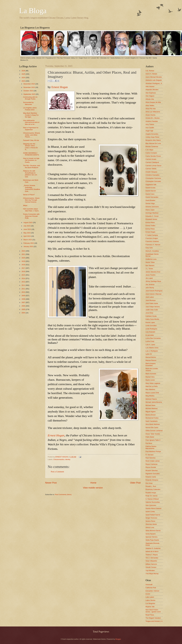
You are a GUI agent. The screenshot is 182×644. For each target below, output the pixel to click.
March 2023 (28, 240)
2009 (24, 296)
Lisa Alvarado (150, 332)
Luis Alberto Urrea (152, 348)
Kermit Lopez (150, 322)
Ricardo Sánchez (152, 471)
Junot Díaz (149, 313)
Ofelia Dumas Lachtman (154, 431)
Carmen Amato (151, 159)
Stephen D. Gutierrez (153, 548)
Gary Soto (149, 248)
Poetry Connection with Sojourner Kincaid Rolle (31, 216)
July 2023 (27, 226)
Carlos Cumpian (151, 153)
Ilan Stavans (150, 265)
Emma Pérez (150, 222)
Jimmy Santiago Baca (153, 281)
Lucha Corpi (150, 341)
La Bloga (33, 11)
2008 (24, 299)
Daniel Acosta (150, 188)
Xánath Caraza (151, 567)
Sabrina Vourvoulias (153, 502)
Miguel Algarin (151, 412)
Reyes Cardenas (152, 464)
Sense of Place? (29, 195)
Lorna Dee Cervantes (153, 338)
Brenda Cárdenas (152, 147)
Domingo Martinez (152, 213)
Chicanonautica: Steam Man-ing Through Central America (31, 200)
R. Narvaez (150, 455)
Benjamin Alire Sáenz (153, 140)
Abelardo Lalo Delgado (154, 80)
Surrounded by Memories (28, 103)
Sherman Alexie (151, 524)
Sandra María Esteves (153, 508)
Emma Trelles (150, 226)
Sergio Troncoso (151, 518)
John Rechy (150, 288)
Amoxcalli (149, 585)
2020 (24, 258)
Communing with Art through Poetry (30, 98)
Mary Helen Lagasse (153, 383)
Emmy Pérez (150, 229)
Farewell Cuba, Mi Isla (31, 140)
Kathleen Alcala (151, 316)
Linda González (151, 326)
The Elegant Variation (153, 618)
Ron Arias (149, 483)
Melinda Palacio (151, 399)
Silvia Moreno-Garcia (153, 531)
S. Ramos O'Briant (152, 499)
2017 (24, 268)
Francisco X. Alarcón (153, 245)
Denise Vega (150, 203)
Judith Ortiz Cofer (152, 310)
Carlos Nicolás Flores (153, 156)
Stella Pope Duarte (152, 540)
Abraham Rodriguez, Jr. (154, 83)
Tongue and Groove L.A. (154, 621)
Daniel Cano (150, 194)
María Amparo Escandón (151, 364)
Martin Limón (150, 380)
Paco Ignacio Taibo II (153, 440)
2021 (24, 254)
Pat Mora (149, 443)
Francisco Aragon (152, 238)
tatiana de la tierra (152, 551)
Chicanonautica (59, 459)
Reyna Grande (151, 467)
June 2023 (27, 229)
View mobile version (93, 488)
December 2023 (29, 84)
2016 (24, 271)
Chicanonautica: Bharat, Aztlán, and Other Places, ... (32, 135)
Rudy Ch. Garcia (151, 496)
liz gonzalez (150, 335)
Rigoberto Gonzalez (153, 474)
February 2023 (29, 243)
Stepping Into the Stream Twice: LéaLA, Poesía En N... (30, 147)
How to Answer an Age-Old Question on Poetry (31, 160)
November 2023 (29, 87)
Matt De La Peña (152, 386)
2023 (24, 81)
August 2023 (28, 222)
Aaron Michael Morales (154, 77)
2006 (24, 306)
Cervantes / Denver (152, 591)
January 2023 (29, 246)
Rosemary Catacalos (153, 489)
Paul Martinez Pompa (153, 451)
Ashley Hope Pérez (152, 137)
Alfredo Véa (150, 99)
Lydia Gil (149, 354)
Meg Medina (150, 396)
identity (68, 459)
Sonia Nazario (151, 534)
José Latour (150, 297)
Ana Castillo (150, 128)
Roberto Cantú (151, 477)
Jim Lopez (149, 278)
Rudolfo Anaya (151, 493)
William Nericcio (151, 564)
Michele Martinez (152, 408)
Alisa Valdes (150, 105)
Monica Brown (151, 415)
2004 (24, 313)
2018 (24, 265)
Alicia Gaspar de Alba (153, 102)
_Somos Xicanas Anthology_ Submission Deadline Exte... (31, 188)
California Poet (151, 588)
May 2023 (27, 233)
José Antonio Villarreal (153, 294)
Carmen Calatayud (152, 162)
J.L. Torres (149, 269)
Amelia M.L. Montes (153, 118)
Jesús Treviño (150, 275)
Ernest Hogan (60, 87)
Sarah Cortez (150, 512)
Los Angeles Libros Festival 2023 (30, 109)
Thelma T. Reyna (152, 555)
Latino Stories (150, 600)
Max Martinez (150, 389)
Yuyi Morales (150, 570)
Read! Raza (150, 615)
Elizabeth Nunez (151, 219)
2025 (24, 74)
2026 (24, 71)
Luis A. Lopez (150, 345)
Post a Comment (57, 472)
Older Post (135, 483)
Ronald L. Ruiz (151, 486)
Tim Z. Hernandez (152, 558)
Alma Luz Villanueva (153, 112)
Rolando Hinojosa (152, 480)
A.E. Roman (150, 71)
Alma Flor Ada (151, 109)
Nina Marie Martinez (153, 424)
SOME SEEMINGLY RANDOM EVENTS (31, 154)
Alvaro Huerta (150, 115)
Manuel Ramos (151, 360)
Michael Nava (150, 405)
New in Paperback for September (31, 129)
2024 (24, 78)
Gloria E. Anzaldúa (152, 251)
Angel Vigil (149, 131)
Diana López (150, 210)
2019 (24, 261)
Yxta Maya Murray (152, 574)
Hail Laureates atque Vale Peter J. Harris (31, 210)
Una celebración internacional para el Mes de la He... (31, 122)
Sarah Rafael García (153, 515)
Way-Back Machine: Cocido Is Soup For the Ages (31, 115)
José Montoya (151, 300)
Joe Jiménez (150, 285)
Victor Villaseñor (151, 561)
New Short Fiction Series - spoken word (153, 611)
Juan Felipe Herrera (153, 307)
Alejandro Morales (152, 90)
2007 (24, 302)
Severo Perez (150, 521)
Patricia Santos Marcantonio (151, 447)
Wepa (25, 205)
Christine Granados (152, 175)
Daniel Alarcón (151, 191)
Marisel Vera (150, 377)
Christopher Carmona (153, 178)
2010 (24, 292)
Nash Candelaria (152, 421)
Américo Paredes (152, 121)
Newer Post (51, 483)
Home (93, 483)
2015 (24, 275)
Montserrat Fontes (152, 418)
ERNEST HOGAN (62, 457)
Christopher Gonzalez (153, 181)
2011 (24, 289)
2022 (24, 251)
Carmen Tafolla (151, 169)
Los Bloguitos (150, 603)
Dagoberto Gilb (151, 185)
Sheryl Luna (150, 527)
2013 (24, 282)
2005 (24, 309)
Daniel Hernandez (152, 197)
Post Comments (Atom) (63, 494)
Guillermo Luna (151, 259)
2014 (24, 278)
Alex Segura (150, 96)
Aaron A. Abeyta (151, 74)
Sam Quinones (151, 505)
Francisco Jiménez (152, 241)
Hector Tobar (150, 262)
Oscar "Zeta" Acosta (153, 434)
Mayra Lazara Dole (152, 393)
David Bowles (150, 200)
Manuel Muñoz (151, 357)
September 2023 (30, 94)
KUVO (148, 594)
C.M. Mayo (149, 150)
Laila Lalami (150, 597)
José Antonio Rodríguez (154, 291)
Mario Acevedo (151, 374)
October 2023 (29, 91)
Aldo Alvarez (150, 86)
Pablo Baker (150, 437)
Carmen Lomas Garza (153, 166)
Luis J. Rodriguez (152, 351)
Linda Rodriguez (151, 329)
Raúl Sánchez (151, 458)
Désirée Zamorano (152, 207)
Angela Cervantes (152, 134)
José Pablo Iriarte (152, 303)
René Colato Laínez (153, 461)
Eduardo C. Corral (152, 216)
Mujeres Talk (150, 607)
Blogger (118, 639)
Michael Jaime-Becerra (154, 402)
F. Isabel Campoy (152, 235)
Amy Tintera (150, 124)
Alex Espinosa (151, 93)
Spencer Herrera (151, 537)
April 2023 (27, 236)
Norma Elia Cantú (152, 427)
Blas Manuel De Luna (153, 143)
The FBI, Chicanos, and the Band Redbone (31, 166)
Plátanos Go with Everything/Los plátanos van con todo (30, 174)
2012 (24, 285)
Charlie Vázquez (151, 172)
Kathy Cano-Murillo (152, 319)
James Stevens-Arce (153, 272)
